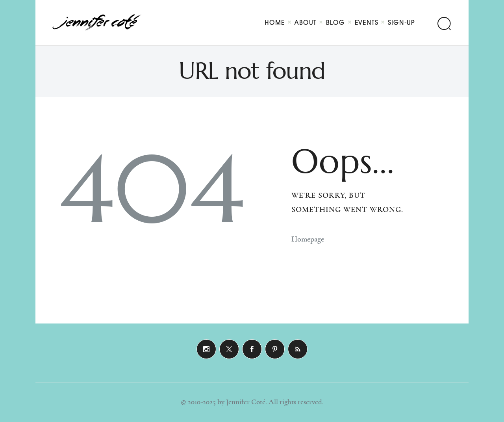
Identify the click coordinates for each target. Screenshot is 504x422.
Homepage (308, 239)
